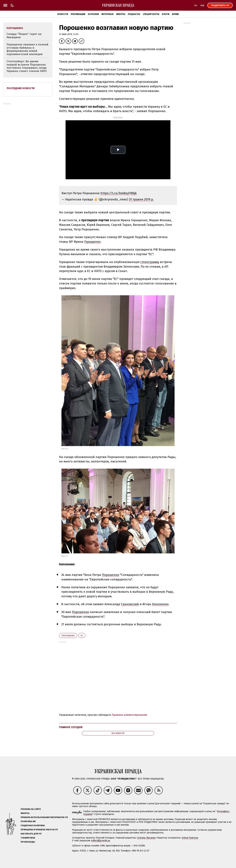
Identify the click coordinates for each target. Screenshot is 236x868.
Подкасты (134, 14)
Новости (63, 14)
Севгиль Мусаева (146, 838)
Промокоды (28, 842)
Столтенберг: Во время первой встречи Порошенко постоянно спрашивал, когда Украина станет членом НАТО (27, 66)
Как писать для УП (31, 834)
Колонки (93, 14)
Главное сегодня (71, 727)
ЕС (82, 636)
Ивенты (121, 14)
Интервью (108, 14)
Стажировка (28, 838)
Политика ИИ (28, 821)
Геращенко (92, 242)
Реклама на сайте (31, 809)
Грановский (130, 604)
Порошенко (111, 575)
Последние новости (21, 88)
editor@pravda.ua (101, 841)
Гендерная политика (33, 825)
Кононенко (160, 604)
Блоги (166, 14)
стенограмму (150, 262)
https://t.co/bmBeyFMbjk (119, 193)
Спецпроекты (151, 14)
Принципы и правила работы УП (39, 830)
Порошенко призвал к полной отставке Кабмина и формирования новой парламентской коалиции (27, 49)
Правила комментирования (129, 715)
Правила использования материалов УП (44, 817)
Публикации (78, 14)
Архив (175, 14)
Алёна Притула (190, 838)
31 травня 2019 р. (141, 199)
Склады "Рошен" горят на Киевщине (24, 36)
